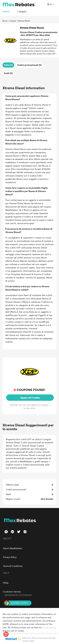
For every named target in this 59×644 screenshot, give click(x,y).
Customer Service (12, 592)
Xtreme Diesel (24, 21)
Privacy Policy (10, 557)
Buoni (5, 21)
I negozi (13, 21)
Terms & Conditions (13, 566)
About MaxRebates (13, 548)
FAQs (6, 583)
